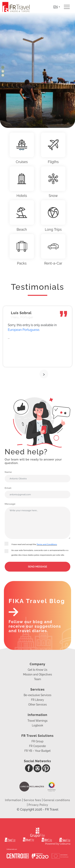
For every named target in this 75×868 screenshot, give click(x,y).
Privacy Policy (38, 805)
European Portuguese (24, 330)
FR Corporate (37, 746)
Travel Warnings (38, 721)
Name (37, 476)
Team (37, 679)
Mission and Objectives (37, 674)
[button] (3, 68)
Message (37, 521)
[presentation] (44, 374)
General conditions (57, 800)
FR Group (38, 741)
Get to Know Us (37, 670)
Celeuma (65, 844)
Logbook (37, 725)
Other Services (37, 705)
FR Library (37, 700)
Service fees (32, 800)
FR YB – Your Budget (37, 751)
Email (37, 492)
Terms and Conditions (47, 544)
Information (14, 800)
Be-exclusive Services (37, 695)
